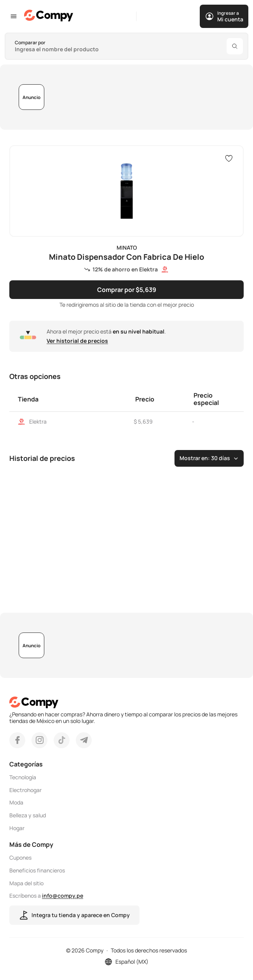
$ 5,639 (143, 421)
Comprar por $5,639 (127, 289)
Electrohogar (25, 790)
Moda (16, 803)
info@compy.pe (63, 896)
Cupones (20, 858)
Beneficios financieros (37, 871)
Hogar (17, 828)
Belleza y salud (28, 816)
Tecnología (23, 778)
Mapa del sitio (26, 883)
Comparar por (30, 43)
